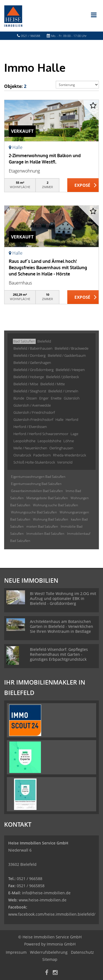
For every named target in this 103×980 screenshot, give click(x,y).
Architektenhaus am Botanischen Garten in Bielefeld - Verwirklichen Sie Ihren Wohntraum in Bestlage (62, 626)
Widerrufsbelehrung (49, 952)
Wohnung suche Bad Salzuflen (55, 505)
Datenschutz (82, 952)
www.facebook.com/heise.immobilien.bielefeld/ (52, 914)
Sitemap (50, 959)
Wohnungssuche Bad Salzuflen (34, 512)
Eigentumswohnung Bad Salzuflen (36, 484)
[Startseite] (13, 16)
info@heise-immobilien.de (46, 893)
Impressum (16, 952)
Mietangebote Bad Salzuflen (47, 498)
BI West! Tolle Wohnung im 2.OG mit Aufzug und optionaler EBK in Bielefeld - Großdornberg (63, 598)
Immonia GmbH (61, 944)
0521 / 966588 (30, 36)
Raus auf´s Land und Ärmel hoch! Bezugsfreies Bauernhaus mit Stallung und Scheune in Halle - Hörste (48, 268)
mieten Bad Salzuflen (42, 526)
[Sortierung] (77, 85)
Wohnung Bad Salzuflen (51, 519)
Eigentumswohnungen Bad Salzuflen (38, 477)
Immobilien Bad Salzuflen (45, 534)
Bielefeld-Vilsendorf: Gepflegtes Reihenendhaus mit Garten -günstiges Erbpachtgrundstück (59, 654)
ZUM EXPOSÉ (83, 185)
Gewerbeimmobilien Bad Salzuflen (37, 491)
